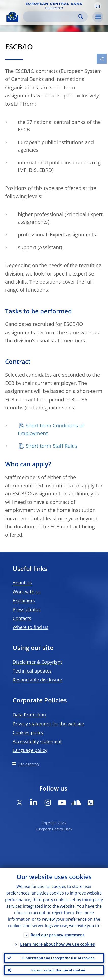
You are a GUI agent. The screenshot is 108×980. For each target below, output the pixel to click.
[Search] (51, 17)
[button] (98, 6)
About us (22, 583)
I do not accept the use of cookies (58, 970)
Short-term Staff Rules (51, 446)
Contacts (22, 618)
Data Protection (29, 715)
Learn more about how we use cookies (57, 944)
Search (81, 17)
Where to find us (30, 627)
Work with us (27, 592)
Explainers (24, 600)
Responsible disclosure (37, 680)
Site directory (29, 764)
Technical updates (32, 671)
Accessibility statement (37, 741)
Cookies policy (28, 732)
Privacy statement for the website (48, 724)
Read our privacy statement (57, 935)
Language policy (30, 750)
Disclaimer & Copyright (37, 662)
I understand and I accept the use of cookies (58, 958)
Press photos (27, 609)
